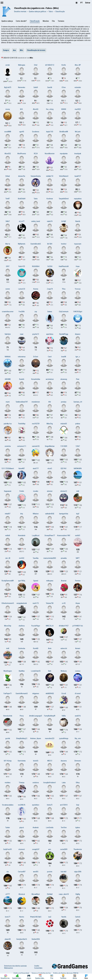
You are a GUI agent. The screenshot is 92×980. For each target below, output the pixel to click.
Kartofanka (22, 761)
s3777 (8, 894)
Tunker (8, 828)
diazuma (64, 761)
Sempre (6, 50)
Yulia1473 (22, 266)
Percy (22, 716)
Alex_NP (78, 65)
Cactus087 (22, 872)
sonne (8, 289)
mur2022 (78, 109)
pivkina (78, 424)
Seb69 (36, 87)
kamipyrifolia (64, 514)
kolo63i (36, 761)
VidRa (64, 716)
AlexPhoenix (22, 154)
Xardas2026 (36, 939)
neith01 (78, 535)
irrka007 (8, 514)
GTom (64, 87)
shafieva (22, 626)
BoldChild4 (22, 199)
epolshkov (36, 805)
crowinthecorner (8, 312)
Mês (21, 50)
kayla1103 (50, 132)
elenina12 (64, 491)
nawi (22, 334)
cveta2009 (64, 849)
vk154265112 (50, 65)
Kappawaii (8, 491)
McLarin (78, 132)
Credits (37, 966)
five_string (50, 109)
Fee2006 (22, 312)
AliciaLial (22, 894)
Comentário (38, 968)
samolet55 (36, 446)
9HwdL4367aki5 (36, 917)
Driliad (8, 176)
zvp (36, 312)
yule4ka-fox (8, 424)
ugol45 (22, 132)
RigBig (78, 894)
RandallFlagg (64, 334)
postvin (50, 872)
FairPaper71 (8, 693)
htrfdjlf (64, 221)
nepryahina (78, 199)
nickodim (78, 87)
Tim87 (8, 199)
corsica (78, 671)
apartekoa (50, 334)
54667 (8, 221)
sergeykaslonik (22, 603)
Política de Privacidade (21, 973)
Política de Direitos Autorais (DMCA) (66, 973)
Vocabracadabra (8, 805)
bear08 (64, 357)
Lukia (64, 783)
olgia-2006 (78, 872)
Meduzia (64, 671)
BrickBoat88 (64, 132)
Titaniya (22, 783)
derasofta (22, 176)
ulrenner (50, 491)
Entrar (88, 3)
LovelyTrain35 (36, 671)
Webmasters (9, 968)
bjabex (78, 828)
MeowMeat (36, 894)
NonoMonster (50, 154)
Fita (53, 21)
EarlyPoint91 (8, 849)
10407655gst (78, 312)
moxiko (36, 491)
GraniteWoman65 (22, 693)
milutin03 (64, 424)
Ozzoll (64, 693)
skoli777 (36, 468)
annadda (64, 558)
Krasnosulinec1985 (64, 535)
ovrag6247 (36, 849)
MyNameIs (22, 244)
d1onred (78, 693)
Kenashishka (36, 379)
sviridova (36, 783)
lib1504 (50, 244)
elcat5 (50, 468)
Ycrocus (78, 289)
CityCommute (64, 312)
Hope (78, 266)
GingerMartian (50, 446)
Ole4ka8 (50, 894)
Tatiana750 (50, 603)
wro (50, 849)
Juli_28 (8, 558)
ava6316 (78, 716)
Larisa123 (22, 289)
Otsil (36, 65)
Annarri (78, 648)
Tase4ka (36, 558)
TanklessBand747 (22, 402)
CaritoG (78, 917)
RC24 (36, 154)
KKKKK (64, 109)
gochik (8, 738)
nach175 (36, 603)
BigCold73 (8, 87)
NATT (78, 558)
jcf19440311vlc (78, 626)
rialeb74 (50, 221)
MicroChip (8, 626)
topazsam (78, 244)
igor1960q (22, 581)
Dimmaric (78, 761)
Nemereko (22, 87)
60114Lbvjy (8, 761)
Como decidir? (21, 21)
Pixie (78, 379)
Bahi (50, 671)
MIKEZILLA (50, 626)
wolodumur (50, 379)
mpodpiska (64, 154)
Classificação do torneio (36, 50)
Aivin (50, 648)
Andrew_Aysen (36, 738)
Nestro (22, 917)
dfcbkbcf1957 (64, 626)
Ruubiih (22, 379)
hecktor (64, 244)
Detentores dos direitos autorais (15, 966)
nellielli (8, 535)
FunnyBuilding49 (50, 716)
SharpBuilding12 (22, 738)
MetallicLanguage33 (36, 716)
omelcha (8, 446)
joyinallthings (64, 738)
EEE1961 (64, 468)
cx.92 (64, 603)
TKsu (64, 289)
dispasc (78, 334)
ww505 (36, 872)
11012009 (64, 446)
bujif (78, 514)
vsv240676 (22, 805)
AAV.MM (8, 379)
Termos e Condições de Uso (41, 973)
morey (8, 109)
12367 (78, 446)
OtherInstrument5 (8, 603)
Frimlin (22, 491)
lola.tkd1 (64, 872)
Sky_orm (78, 738)
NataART (22, 468)
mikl (78, 491)
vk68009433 (50, 693)
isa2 (50, 917)
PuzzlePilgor (36, 626)
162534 (50, 266)
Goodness (36, 132)
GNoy (78, 783)
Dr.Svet (36, 357)
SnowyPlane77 (50, 535)
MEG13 (50, 761)
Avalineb (36, 828)
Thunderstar (78, 849)
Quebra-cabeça (7, 21)
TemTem (64, 828)
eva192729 (36, 424)
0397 (8, 266)
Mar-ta (8, 244)
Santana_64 (78, 402)
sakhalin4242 (50, 514)
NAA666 (8, 357)
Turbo (36, 199)
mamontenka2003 (50, 558)
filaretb (78, 221)
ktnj (22, 514)
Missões (46, 21)
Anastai (64, 581)
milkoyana (50, 581)
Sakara (50, 312)
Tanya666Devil (64, 199)
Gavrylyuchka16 (22, 939)
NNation (36, 514)
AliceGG (36, 109)
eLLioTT (22, 221)
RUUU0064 (36, 266)
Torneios (61, 21)
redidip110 (50, 176)
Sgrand (36, 581)
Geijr (78, 805)
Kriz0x (64, 65)
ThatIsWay (22, 424)
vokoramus (22, 357)
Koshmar (50, 199)
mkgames (36, 693)
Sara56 (50, 87)
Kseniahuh (22, 535)
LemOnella (50, 828)
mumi (8, 402)
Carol (50, 357)
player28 (8, 939)
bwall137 (78, 176)
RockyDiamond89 (8, 581)
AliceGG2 (8, 154)
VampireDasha (36, 176)
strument (22, 849)
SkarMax (22, 671)
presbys (64, 402)
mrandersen (36, 402)
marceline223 (50, 738)
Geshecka (22, 648)
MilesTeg (50, 424)
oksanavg (64, 379)
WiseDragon (8, 671)
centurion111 (22, 446)
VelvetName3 (64, 176)
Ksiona (36, 289)
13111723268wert (8, 468)
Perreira (78, 581)
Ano (14, 50)
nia (8, 872)
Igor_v (78, 357)
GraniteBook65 (36, 244)
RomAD (36, 648)
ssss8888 (8, 132)
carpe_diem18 (64, 894)
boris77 (8, 917)
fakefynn (8, 334)
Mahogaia (22, 65)
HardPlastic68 (64, 266)
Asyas (78, 603)
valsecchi (64, 648)
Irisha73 (50, 805)
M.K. (22, 109)
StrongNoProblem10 (50, 783)
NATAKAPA (78, 468)
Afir (50, 402)
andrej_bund (36, 221)
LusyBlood (36, 535)
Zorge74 (50, 289)
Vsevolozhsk (8, 716)
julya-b (22, 828)
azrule (8, 65)
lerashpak (78, 154)
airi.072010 (64, 805)
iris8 (8, 648)
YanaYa (64, 917)
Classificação (35, 21)
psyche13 (36, 334)
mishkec (8, 783)
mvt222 (22, 558)
